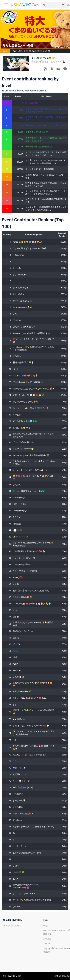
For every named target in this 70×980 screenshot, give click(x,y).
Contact (47, 939)
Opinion (47, 944)
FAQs (46, 926)
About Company (11, 926)
